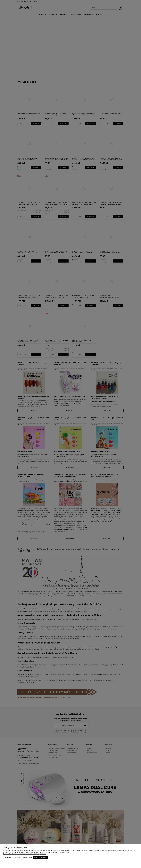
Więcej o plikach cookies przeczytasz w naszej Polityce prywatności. (24, 854)
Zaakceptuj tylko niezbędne (12, 858)
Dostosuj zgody (27, 858)
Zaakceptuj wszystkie (40, 858)
